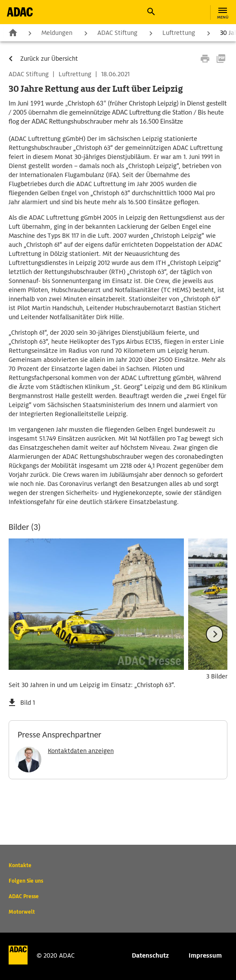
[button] (151, 12)
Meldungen (57, 33)
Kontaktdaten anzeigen (81, 751)
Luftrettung (179, 33)
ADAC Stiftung (117, 33)
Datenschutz (150, 955)
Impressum (205, 955)
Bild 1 (28, 703)
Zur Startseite (13, 32)
